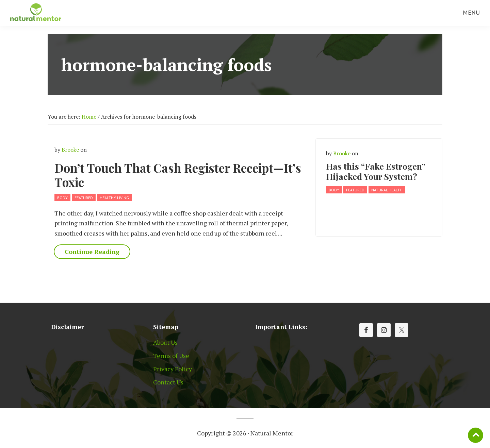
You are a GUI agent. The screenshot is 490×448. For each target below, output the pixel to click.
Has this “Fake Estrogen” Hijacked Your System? (376, 171)
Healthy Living (114, 198)
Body (62, 198)
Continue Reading (92, 252)
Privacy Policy (173, 369)
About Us (165, 342)
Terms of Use (171, 356)
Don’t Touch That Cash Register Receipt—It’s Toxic (178, 175)
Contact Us (168, 382)
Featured (84, 198)
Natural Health (387, 190)
